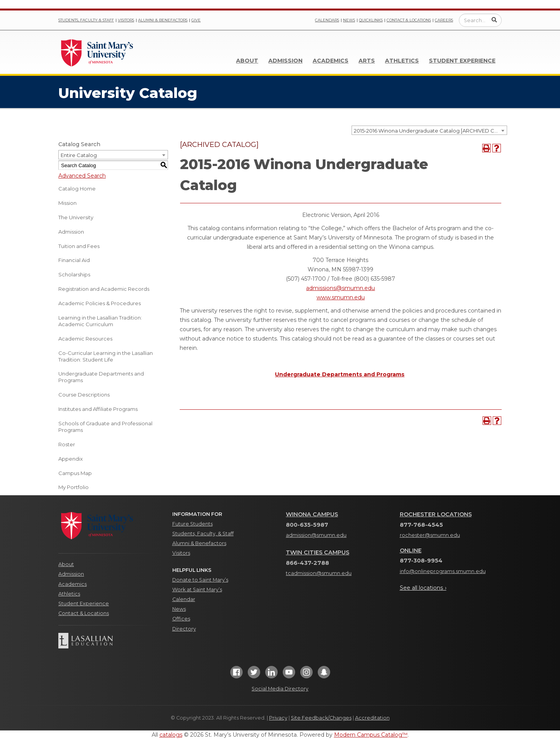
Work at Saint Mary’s (197, 590)
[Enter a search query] (480, 20)
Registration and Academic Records (104, 289)
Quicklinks (371, 20)
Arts (367, 61)
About (247, 61)
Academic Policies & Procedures (100, 303)
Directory (184, 629)
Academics (331, 61)
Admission (285, 61)
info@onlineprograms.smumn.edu (443, 571)
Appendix (71, 459)
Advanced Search (82, 176)
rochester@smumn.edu (430, 535)
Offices (181, 619)
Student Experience (462, 61)
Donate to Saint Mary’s (200, 580)
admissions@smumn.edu (340, 288)
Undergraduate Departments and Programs (101, 377)
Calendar (184, 599)
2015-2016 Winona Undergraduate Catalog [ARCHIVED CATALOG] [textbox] (430, 131)
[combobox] (429, 130)
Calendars (327, 20)
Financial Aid (74, 260)
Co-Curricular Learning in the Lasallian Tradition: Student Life (106, 356)
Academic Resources (85, 339)
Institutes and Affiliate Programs (98, 409)
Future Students (192, 524)
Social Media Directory (280, 689)
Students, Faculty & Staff (86, 20)
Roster (67, 444)
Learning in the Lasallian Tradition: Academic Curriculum (100, 321)
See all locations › (423, 588)
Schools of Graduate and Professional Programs (105, 427)
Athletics (402, 61)
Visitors (126, 20)
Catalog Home (77, 189)
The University (76, 217)
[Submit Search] (494, 20)
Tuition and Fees (79, 246)
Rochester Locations (436, 514)
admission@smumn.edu (316, 535)
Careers (444, 20)
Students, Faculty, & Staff (203, 534)
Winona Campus (312, 514)
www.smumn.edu (341, 297)
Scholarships (74, 274)
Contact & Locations (409, 20)
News (349, 20)
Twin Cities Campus (318, 552)
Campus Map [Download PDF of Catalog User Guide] (75, 473)
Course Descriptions (84, 395)
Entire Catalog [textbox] (79, 155)
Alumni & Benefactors (163, 20)
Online (411, 550)
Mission (67, 203)
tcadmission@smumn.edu (319, 573)
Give (196, 20)
